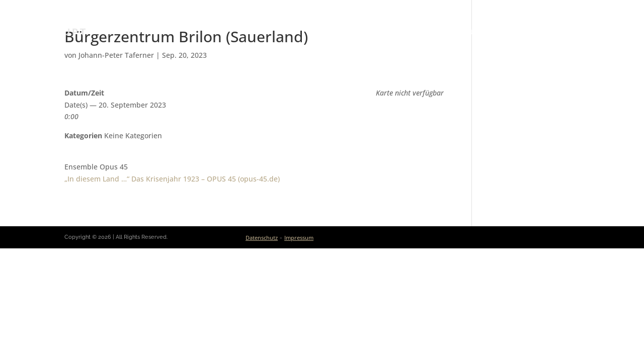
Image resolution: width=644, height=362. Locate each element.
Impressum (299, 238)
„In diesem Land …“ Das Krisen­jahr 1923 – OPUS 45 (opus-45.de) (172, 179)
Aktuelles (357, 32)
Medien (509, 32)
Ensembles (462, 32)
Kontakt (562, 32)
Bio (318, 32)
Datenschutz (262, 238)
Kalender (409, 32)
